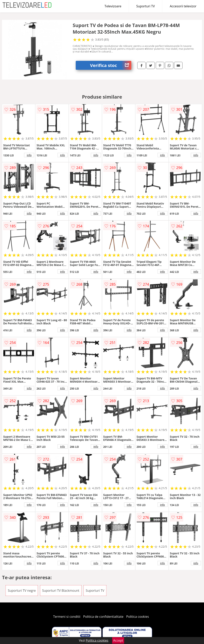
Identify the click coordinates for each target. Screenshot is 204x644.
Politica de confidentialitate (103, 617)
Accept (118, 640)
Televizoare (113, 6)
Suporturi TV (146, 6)
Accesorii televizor (183, 6)
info (29, 155)
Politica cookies (138, 617)
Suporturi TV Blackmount (61, 591)
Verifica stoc (111, 65)
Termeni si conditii (67, 617)
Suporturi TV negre (22, 591)
